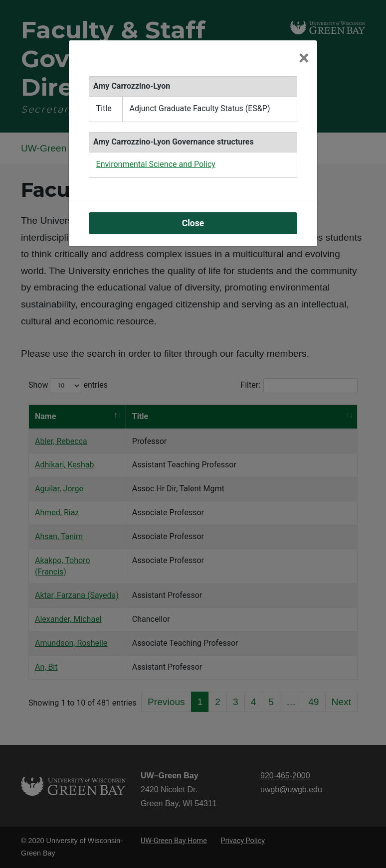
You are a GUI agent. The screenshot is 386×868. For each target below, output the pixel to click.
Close (193, 223)
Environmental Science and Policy (156, 164)
